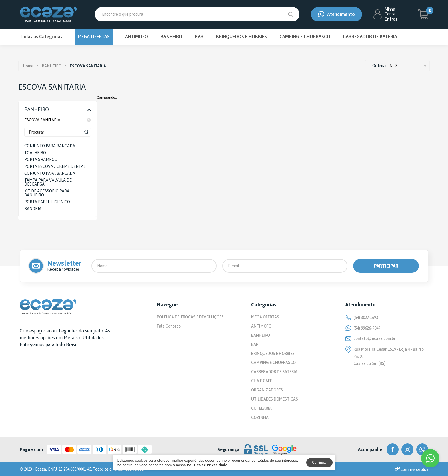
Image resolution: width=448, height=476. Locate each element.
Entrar (391, 19)
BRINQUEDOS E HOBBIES (241, 37)
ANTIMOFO (137, 37)
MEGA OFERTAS (94, 37)
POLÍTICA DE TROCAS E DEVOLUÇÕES (190, 317)
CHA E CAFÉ (262, 381)
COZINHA (260, 417)
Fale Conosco (169, 326)
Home (28, 66)
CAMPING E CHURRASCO (305, 37)
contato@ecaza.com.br (370, 338)
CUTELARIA (261, 408)
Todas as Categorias (41, 37)
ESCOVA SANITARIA (58, 120)
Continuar (319, 463)
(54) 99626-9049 (363, 328)
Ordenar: (380, 66)
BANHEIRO (171, 37)
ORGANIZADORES (267, 390)
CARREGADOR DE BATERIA (370, 37)
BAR (199, 37)
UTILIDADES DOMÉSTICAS (275, 399)
